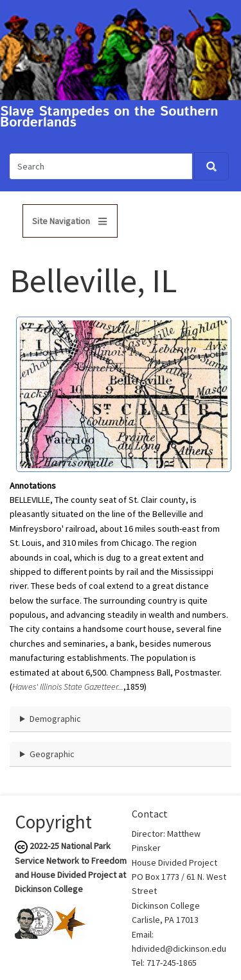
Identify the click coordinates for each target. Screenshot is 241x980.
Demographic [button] (55, 719)
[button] (124, 393)
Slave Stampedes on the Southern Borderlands (109, 118)
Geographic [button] (52, 754)
